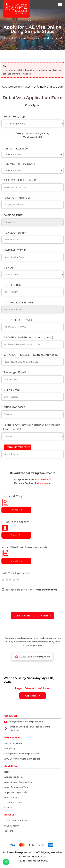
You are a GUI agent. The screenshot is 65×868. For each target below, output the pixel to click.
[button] (60, 4)
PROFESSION (13, 285)
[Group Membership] (16, 447)
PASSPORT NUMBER (17, 198)
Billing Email (12, 390)
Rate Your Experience (16, 573)
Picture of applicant (15, 526)
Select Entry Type (15, 117)
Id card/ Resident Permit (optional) (24, 551)
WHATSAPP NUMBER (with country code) (31, 355)
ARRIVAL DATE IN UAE (19, 303)
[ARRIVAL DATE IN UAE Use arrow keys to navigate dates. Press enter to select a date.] (32, 309)
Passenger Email (15, 372)
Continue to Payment (32, 616)
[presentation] (24, 602)
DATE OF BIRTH (14, 215)
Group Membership (17, 447)
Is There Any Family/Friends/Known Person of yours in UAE (31, 427)
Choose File (16, 510)
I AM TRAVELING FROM (19, 164)
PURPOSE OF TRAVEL (18, 320)
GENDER (10, 268)
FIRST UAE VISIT (14, 407)
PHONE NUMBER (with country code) (28, 338)
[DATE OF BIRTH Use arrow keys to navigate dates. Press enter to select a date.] (32, 222)
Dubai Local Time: (33, 657)
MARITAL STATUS (15, 250)
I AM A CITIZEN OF (16, 149)
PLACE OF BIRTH (15, 233)
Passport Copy (12, 500)
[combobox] (32, 155)
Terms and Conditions (46, 590)
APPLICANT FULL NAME (20, 180)
